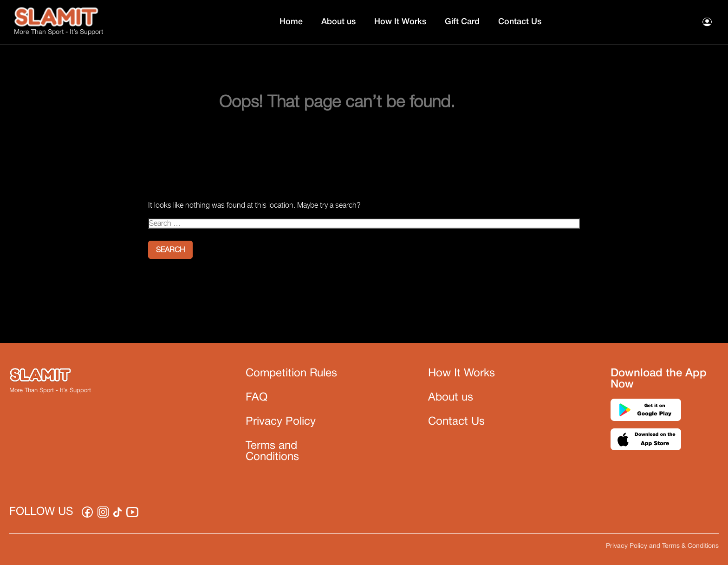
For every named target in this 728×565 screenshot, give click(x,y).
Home (291, 22)
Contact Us (520, 22)
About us (338, 22)
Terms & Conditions (690, 546)
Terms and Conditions (272, 452)
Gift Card (462, 22)
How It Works (400, 22)
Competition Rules (291, 374)
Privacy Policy (281, 422)
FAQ (257, 398)
